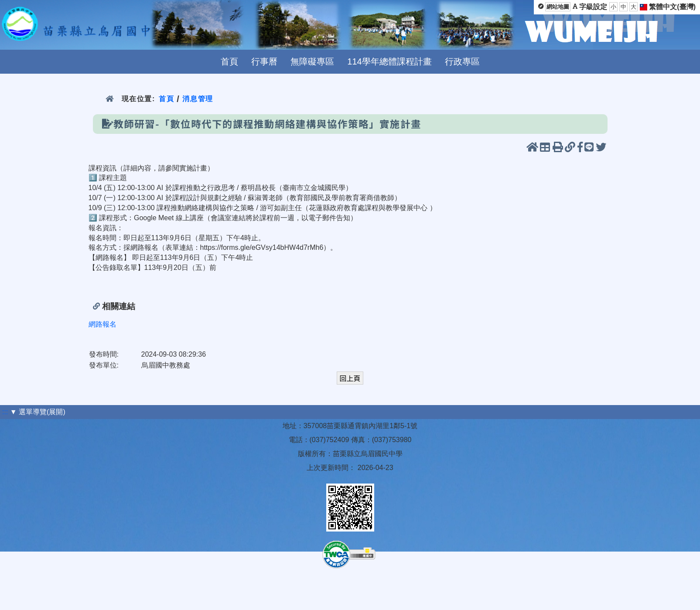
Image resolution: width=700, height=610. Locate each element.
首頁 (229, 61)
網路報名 (102, 324)
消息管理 (198, 99)
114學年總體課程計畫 (389, 61)
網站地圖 (558, 7)
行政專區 (462, 61)
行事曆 (264, 61)
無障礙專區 (312, 61)
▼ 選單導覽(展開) (38, 412)
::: (5, 412)
